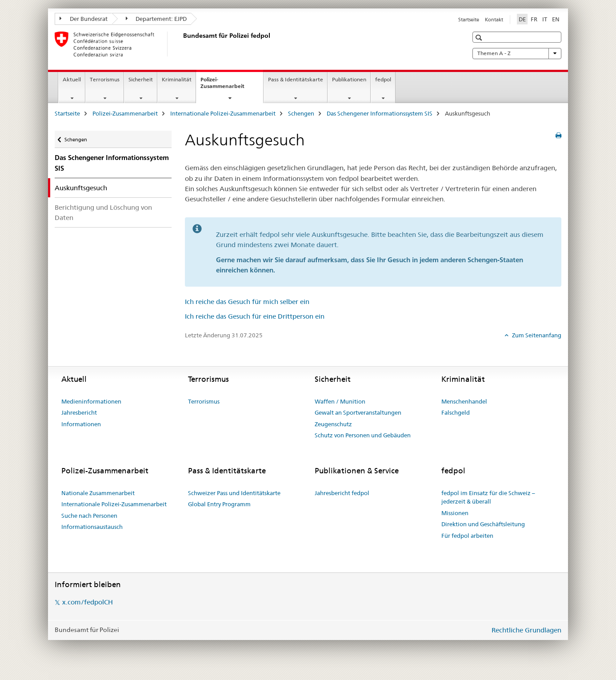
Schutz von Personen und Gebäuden (363, 435)
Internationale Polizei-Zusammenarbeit (223, 113)
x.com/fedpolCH (88, 602)
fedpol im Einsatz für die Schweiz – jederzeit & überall (488, 497)
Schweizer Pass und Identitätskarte (234, 493)
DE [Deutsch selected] (522, 19)
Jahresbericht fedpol (342, 493)
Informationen (81, 424)
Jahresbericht (79, 412)
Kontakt (494, 20)
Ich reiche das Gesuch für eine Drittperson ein (255, 316)
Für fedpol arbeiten (467, 536)
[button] (480, 38)
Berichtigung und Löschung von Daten (103, 212)
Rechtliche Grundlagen (526, 630)
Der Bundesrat (84, 19)
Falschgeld (456, 412)
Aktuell (72, 79)
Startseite (469, 20)
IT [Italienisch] (545, 19)
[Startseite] (181, 44)
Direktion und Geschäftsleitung (483, 524)
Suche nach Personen (89, 516)
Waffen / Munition (340, 401)
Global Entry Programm (219, 504)
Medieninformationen (91, 401)
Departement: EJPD (156, 19)
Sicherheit (141, 79)
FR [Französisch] (534, 19)
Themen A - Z (517, 53)
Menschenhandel (464, 401)
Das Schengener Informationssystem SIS (380, 113)
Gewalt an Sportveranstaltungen (358, 412)
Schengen (301, 113)
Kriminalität (177, 79)
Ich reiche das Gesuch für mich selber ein (247, 302)
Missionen (455, 513)
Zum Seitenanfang (536, 335)
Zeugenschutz (333, 424)
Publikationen (349, 79)
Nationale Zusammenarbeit (98, 493)
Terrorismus (105, 79)
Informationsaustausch (92, 527)
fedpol (383, 79)
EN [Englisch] (556, 19)
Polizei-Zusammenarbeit (232, 86)
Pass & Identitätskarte (296, 79)
